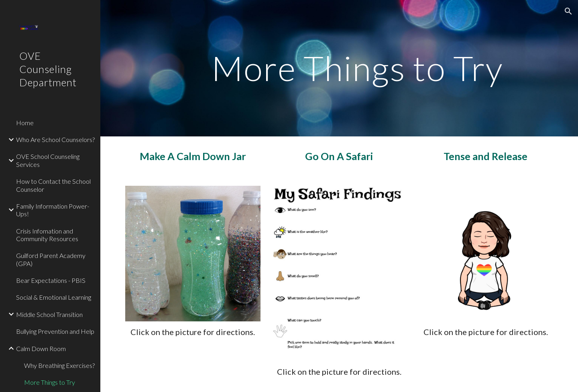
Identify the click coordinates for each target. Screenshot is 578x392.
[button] (568, 11)
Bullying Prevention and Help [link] (55, 331)
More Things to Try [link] (50, 382)
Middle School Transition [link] (49, 314)
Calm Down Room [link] (41, 348)
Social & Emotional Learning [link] (54, 297)
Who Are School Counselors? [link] (55, 139)
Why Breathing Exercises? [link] (59, 365)
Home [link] (25, 123)
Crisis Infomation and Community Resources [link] (47, 235)
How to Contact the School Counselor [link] (53, 185)
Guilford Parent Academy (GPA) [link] (51, 259)
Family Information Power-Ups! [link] (53, 210)
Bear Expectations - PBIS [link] (51, 280)
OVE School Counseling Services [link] (48, 160)
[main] (357, 68)
